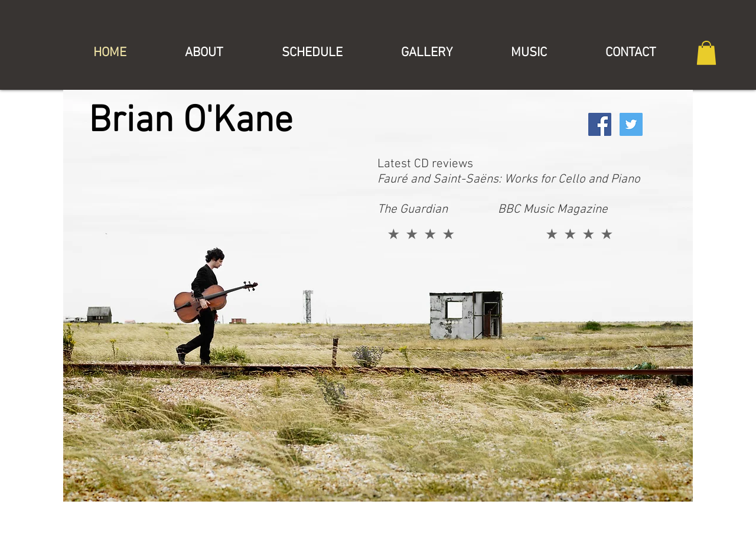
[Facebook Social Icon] (600, 124)
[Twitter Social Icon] (631, 124)
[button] (706, 53)
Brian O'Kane (191, 122)
